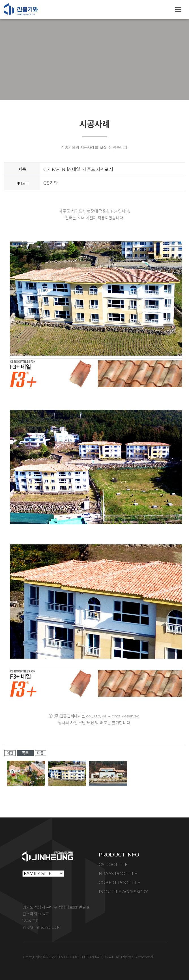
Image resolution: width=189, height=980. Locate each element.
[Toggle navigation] (178, 9)
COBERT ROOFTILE (120, 883)
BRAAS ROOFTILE (118, 874)
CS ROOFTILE (113, 865)
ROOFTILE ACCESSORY (123, 892)
